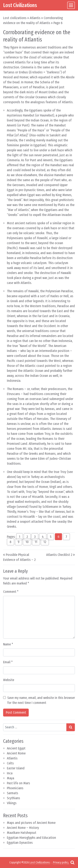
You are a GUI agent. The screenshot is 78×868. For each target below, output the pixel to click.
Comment (11, 592)
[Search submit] (71, 727)
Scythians (13, 798)
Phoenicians (15, 788)
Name (8, 644)
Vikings (12, 803)
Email (8, 662)
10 (27, 542)
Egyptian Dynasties (20, 843)
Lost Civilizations (20, 5)
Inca (10, 773)
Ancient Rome (16, 753)
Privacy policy (61, 863)
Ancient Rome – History (23, 828)
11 (36, 542)
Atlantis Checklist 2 (59, 555)
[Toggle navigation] (71, 5)
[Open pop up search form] (72, 862)
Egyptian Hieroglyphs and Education (31, 838)
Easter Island (16, 768)
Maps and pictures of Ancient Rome (31, 823)
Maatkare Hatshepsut (22, 833)
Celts (10, 763)
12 (45, 542)
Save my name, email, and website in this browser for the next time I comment (41, 700)
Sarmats (12, 793)
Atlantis (35, 18)
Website (9, 680)
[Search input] (35, 727)
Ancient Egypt (16, 748)
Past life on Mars (18, 783)
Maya (11, 778)
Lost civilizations (15, 18)
